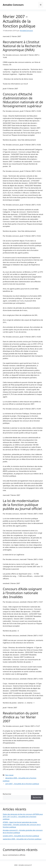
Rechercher (7, 794)
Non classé (9, 775)
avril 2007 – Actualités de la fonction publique (22, 784)
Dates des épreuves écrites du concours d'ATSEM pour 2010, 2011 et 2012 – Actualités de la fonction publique (23, 817)
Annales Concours (13, 5)
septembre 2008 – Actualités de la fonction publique (22, 839)
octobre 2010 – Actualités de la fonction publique (21, 836)
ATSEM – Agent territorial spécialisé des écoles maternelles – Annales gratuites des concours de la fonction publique (22, 825)
